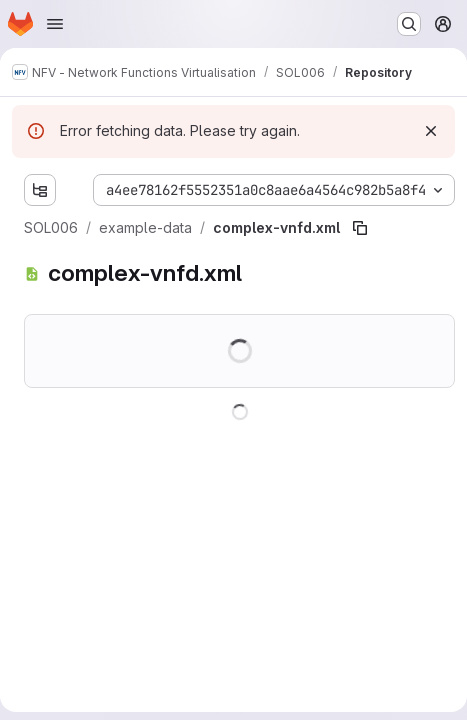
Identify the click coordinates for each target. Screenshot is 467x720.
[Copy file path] (360, 228)
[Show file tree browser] (40, 190)
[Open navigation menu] (55, 24)
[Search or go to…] (409, 24)
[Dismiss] (431, 131)
